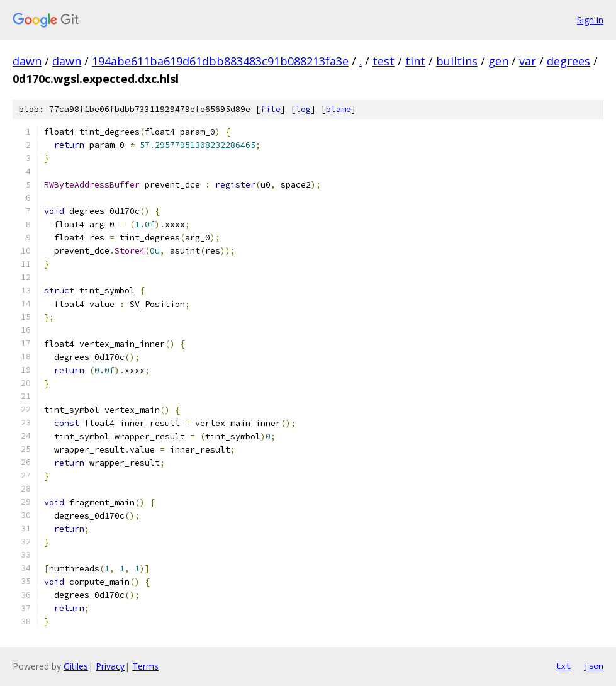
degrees (568, 61)
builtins (457, 61)
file (271, 109)
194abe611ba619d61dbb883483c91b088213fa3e (220, 61)
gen (498, 61)
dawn (27, 61)
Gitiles (76, 666)
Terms (145, 666)
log (303, 109)
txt (563, 666)
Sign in (590, 20)
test (384, 61)
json (593, 666)
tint (415, 61)
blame (339, 109)
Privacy (110, 666)
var (528, 61)
